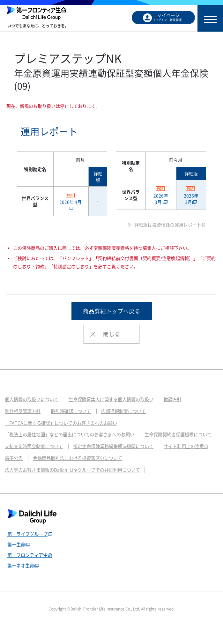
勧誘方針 (183, 400)
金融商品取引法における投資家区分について (53, 473)
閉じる (112, 334)
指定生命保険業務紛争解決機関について (48, 461)
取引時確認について (75, 412)
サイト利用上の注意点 (125, 461)
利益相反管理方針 (24, 412)
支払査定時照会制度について (118, 448)
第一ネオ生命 (22, 581)
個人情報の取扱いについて (33, 400)
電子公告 (169, 461)
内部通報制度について (130, 412)
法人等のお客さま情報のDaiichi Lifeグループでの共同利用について (77, 485)
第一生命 (17, 560)
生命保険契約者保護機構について (41, 448)
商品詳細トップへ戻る (112, 311)
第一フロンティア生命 (31, 571)
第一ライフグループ (29, 549)
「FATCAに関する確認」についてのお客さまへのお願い (65, 424)
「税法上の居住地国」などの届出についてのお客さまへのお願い (74, 436)
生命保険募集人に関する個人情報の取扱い (118, 400)
